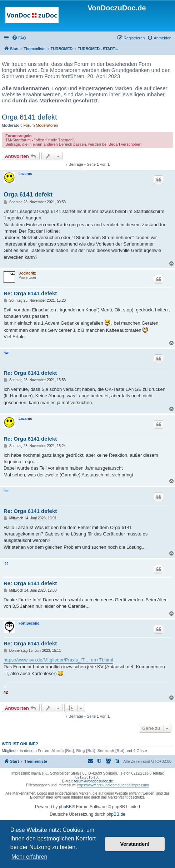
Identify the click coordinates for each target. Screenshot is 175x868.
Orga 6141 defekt (29, 117)
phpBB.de (116, 814)
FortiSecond (29, 623)
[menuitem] (19, 38)
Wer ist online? (20, 744)
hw (6, 353)
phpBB (65, 807)
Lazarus (25, 174)
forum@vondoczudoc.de (94, 781)
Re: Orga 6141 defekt (30, 293)
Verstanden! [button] (135, 844)
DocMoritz (27, 273)
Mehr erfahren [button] (29, 857)
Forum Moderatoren (41, 125)
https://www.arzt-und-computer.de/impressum (113, 785)
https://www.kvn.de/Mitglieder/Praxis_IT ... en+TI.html (58, 660)
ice (6, 491)
